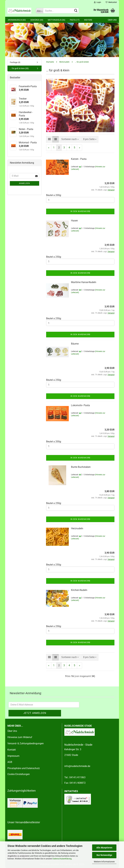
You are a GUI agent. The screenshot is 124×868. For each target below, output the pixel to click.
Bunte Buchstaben (81, 467)
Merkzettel (111, 2)
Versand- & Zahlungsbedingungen (26, 743)
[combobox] (70, 139)
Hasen (74, 221)
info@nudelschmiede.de (77, 766)
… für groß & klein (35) (19, 68)
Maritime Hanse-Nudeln (84, 282)
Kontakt (12, 750)
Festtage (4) (15, 62)
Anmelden (24, 183)
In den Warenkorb (80, 211)
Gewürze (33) (37, 20)
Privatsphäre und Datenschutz (24, 768)
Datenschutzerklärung (62, 859)
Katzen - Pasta (79, 159)
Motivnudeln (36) (57, 20)
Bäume (75, 344)
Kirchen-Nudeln (79, 590)
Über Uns (12, 731)
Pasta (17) (75, 20)
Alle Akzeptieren (104, 848)
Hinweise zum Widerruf (20, 737)
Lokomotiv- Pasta (80, 405)
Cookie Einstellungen (19, 774)
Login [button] (98, 2)
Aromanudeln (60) (17, 20)
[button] (49, 139)
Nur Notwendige (104, 855)
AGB (10, 762)
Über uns (112, 20)
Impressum (13, 756)
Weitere (88, 20)
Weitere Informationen (104, 862)
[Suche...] (39, 11)
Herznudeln (77, 528)
